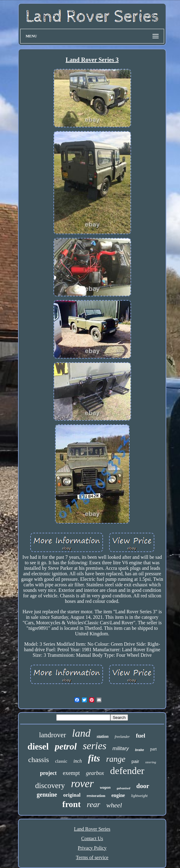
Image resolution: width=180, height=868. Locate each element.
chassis (39, 760)
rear (94, 804)
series (95, 746)
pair (135, 761)
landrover (53, 735)
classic (61, 761)
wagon (105, 787)
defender (127, 771)
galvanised (123, 788)
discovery (50, 785)
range (116, 759)
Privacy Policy (92, 848)
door (143, 786)
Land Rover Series (92, 829)
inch (78, 761)
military (121, 748)
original (72, 795)
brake (140, 750)
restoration (96, 796)
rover (82, 784)
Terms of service (92, 857)
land (81, 733)
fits (94, 758)
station (103, 736)
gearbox (95, 773)
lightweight (139, 796)
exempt (71, 773)
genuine (47, 795)
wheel (114, 805)
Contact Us (92, 838)
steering (151, 762)
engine (118, 795)
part (153, 749)
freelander (122, 737)
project (48, 773)
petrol (66, 746)
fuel (141, 736)
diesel (38, 746)
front (72, 804)
